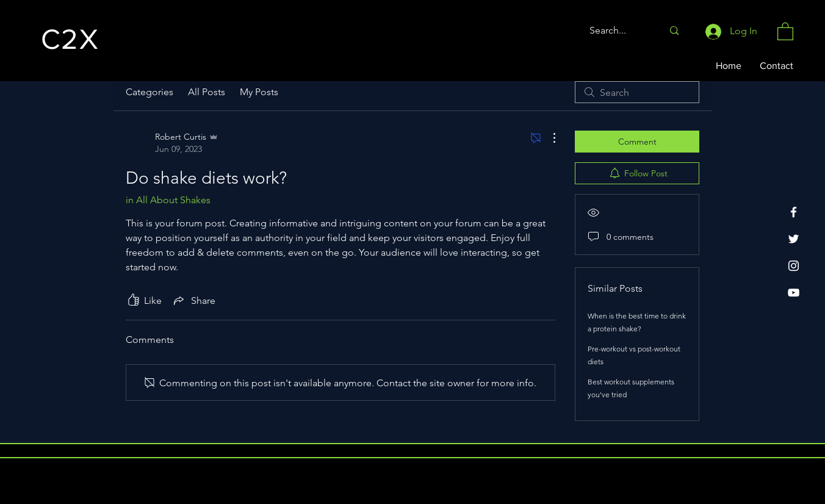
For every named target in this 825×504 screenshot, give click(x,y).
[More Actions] (548, 138)
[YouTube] (794, 293)
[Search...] (617, 31)
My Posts (259, 92)
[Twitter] (794, 239)
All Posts (207, 92)
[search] (637, 92)
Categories (150, 92)
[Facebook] (794, 212)
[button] (785, 31)
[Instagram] (794, 266)
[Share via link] (193, 300)
